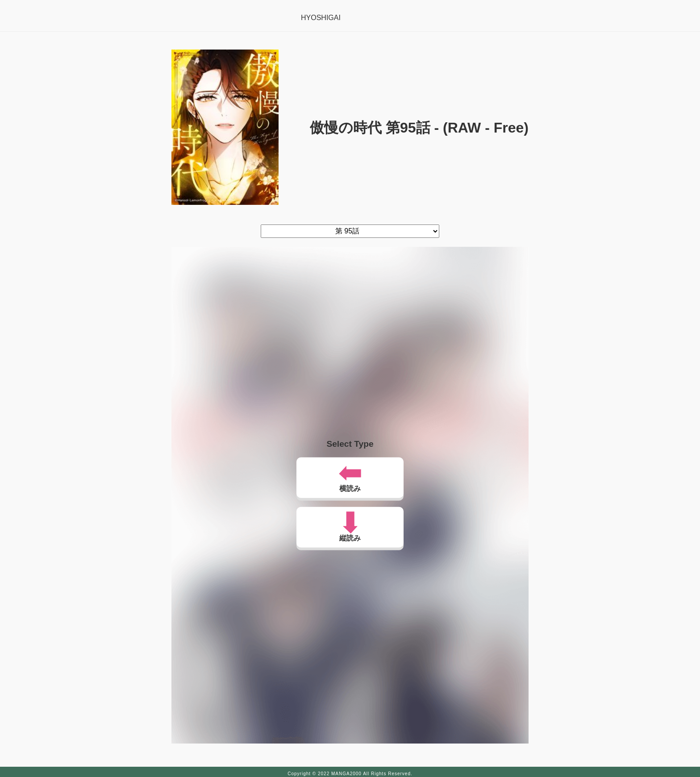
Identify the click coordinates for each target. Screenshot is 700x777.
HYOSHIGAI (321, 18)
